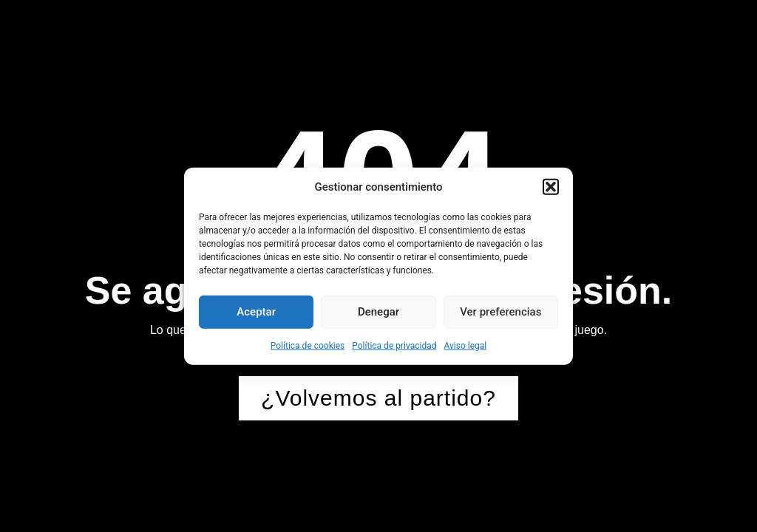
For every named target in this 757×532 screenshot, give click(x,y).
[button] (551, 187)
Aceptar (256, 312)
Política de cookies (308, 345)
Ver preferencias (500, 312)
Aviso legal (465, 345)
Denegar (378, 312)
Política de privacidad (394, 345)
